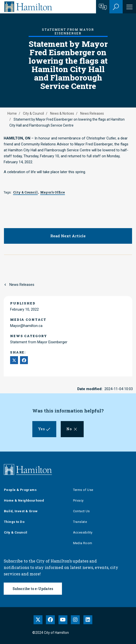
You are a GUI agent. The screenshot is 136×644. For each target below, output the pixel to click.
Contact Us (81, 511)
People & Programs (20, 490)
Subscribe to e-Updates (33, 589)
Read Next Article (68, 236)
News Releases (92, 113)
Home (12, 113)
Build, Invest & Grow (21, 511)
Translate (80, 522)
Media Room (83, 543)
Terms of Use (83, 490)
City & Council (33, 113)
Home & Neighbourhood (24, 500)
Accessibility (83, 532)
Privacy (78, 500)
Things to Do (14, 522)
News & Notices (62, 113)
